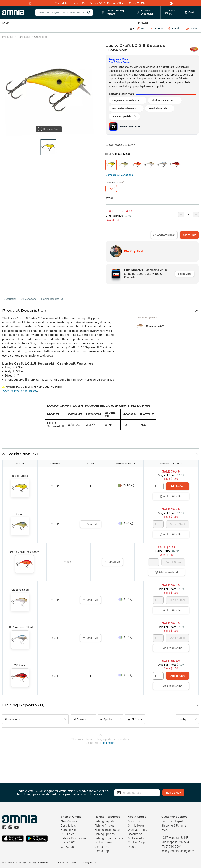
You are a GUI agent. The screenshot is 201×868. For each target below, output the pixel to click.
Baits (5, 29)
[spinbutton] (158, 486)
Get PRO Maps (109, 29)
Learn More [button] (185, 274)
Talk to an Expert (172, 821)
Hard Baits (24, 37)
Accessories (73, 29)
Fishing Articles (104, 826)
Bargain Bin (68, 830)
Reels (40, 29)
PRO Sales (68, 834)
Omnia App (102, 851)
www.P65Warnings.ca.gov (20, 391)
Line (17, 29)
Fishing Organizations (109, 838)
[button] (100, 311)
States (157, 29)
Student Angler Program (137, 845)
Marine (90, 29)
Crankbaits (41, 37)
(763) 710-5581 (171, 847)
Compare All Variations (119, 175)
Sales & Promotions (74, 838)
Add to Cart (189, 235)
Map (142, 29)
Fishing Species (104, 834)
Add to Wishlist (164, 235)
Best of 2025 (69, 842)
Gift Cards (67, 847)
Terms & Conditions (66, 862)
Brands (174, 29)
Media (191, 29)
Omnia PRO (102, 847)
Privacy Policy (89, 862)
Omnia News (136, 826)
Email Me (91, 524)
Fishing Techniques (107, 830)
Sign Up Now (175, 793)
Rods (28, 29)
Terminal (55, 29)
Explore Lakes (103, 842)
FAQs (165, 830)
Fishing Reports (104, 821)
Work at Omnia (138, 830)
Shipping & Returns (174, 826)
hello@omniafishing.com (178, 851)
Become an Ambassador (136, 836)
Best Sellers (68, 826)
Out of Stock (178, 524)
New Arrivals (69, 821)
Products (8, 37)
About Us (134, 821)
